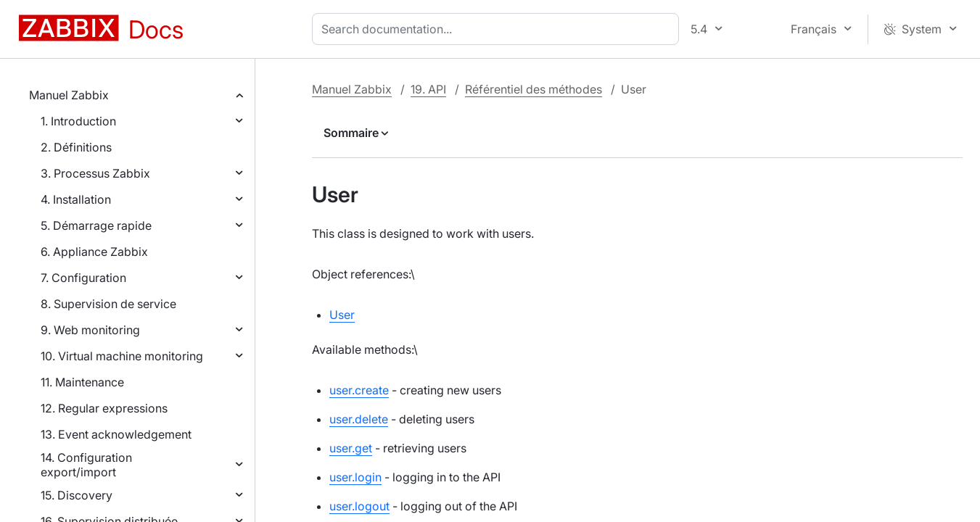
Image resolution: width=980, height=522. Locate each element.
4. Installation (76, 199)
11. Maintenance (82, 382)
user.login (355, 477)
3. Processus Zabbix (95, 173)
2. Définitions (76, 147)
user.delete (359, 419)
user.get (351, 448)
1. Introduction (78, 121)
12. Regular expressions (104, 408)
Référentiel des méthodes (534, 89)
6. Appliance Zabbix (94, 252)
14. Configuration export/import (86, 465)
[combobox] (498, 29)
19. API (428, 89)
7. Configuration (83, 278)
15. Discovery (77, 495)
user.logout (359, 506)
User (342, 315)
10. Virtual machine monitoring (122, 356)
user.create (359, 390)
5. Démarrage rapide (96, 225)
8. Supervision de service (108, 304)
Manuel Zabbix (69, 95)
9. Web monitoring (90, 330)
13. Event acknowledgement (116, 434)
